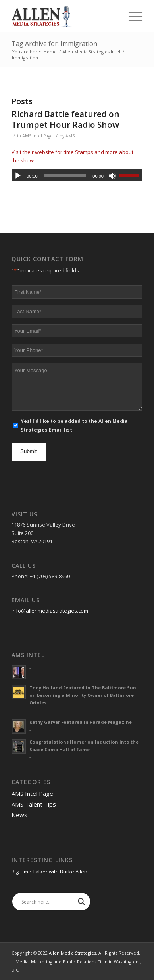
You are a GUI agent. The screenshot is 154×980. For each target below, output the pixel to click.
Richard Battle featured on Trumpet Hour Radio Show (65, 119)
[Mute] (112, 176)
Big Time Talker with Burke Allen (49, 872)
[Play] (18, 176)
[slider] (65, 176)
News (19, 815)
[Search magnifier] (81, 902)
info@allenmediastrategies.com (50, 611)
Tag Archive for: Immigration (54, 44)
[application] (77, 175)
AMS (70, 136)
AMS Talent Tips (34, 804)
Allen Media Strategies (72, 953)
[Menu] (132, 16)
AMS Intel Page (38, 136)
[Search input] (48, 902)
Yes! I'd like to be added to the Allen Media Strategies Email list (74, 425)
